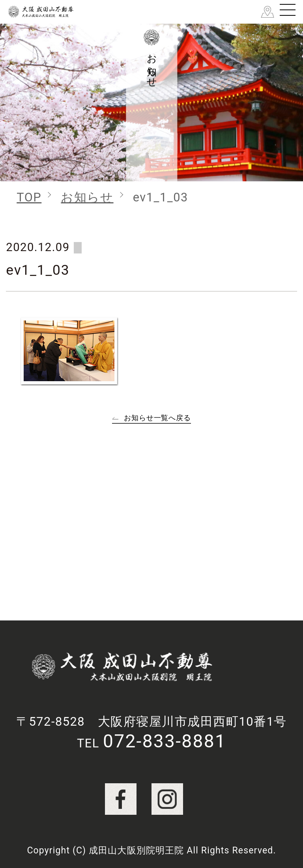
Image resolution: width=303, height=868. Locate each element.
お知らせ (87, 197)
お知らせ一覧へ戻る (157, 418)
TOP (29, 197)
